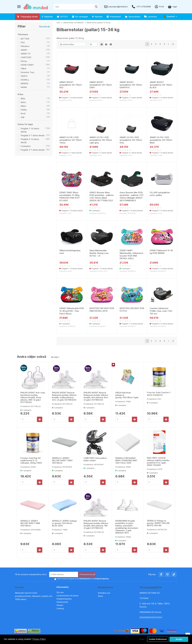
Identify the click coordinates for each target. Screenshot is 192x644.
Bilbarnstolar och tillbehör (74, 23)
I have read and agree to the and (83, 579)
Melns (23, 106)
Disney (24, 61)
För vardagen (80, 17)
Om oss (60, 592)
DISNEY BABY (27, 65)
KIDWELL (25, 80)
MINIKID (24, 83)
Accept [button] (179, 639)
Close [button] (142, 639)
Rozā (23, 113)
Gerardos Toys (27, 72)
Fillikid (23, 69)
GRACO (24, 76)
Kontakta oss (104, 593)
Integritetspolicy (64, 599)
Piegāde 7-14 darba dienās (30, 130)
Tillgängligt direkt (27, 17)
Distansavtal (62, 602)
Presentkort (114, 17)
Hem (58, 23)
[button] (170, 17)
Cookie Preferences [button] (158, 639)
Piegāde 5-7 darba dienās (33, 135)
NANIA (24, 87)
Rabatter (47, 17)
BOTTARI (25, 39)
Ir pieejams (26, 146)
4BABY (24, 50)
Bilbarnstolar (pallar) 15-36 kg (99, 23)
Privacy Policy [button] (39, 639)
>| (173, 44)
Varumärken (133, 17)
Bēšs (23, 99)
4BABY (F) (26, 54)
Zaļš (23, 117)
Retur (101, 596)
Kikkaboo (25, 46)
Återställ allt (44, 27)
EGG (23, 42)
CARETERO (26, 57)
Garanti (60, 605)
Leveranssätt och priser (67, 596)
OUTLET (62, 17)
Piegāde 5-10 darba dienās (30, 141)
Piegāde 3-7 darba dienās (33, 150)
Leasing (60, 608)
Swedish (169, 16)
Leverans (151, 17)
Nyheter (97, 17)
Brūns (23, 102)
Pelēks (24, 110)
